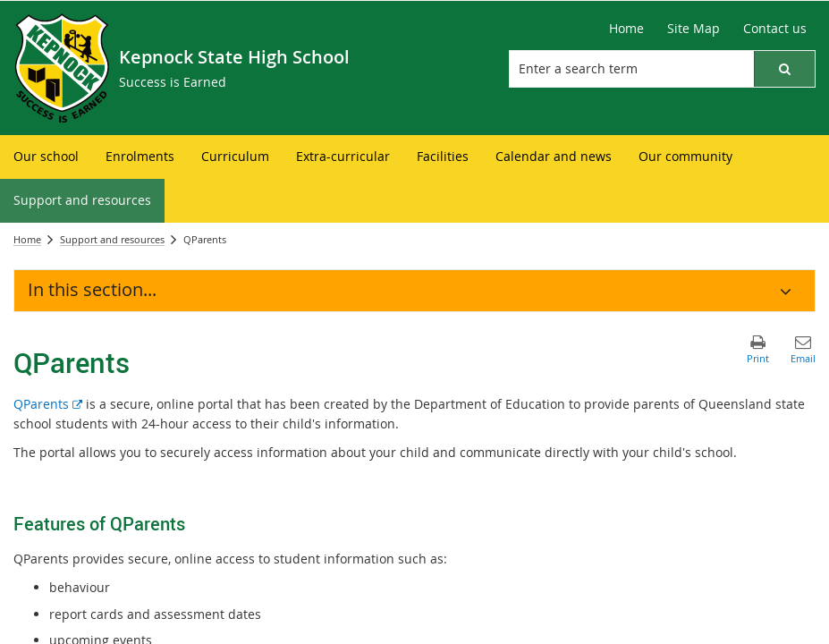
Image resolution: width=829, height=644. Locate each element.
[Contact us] (775, 29)
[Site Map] (694, 29)
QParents (48, 404)
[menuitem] (46, 157)
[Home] (626, 29)
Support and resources (112, 239)
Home (27, 239)
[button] (784, 69)
